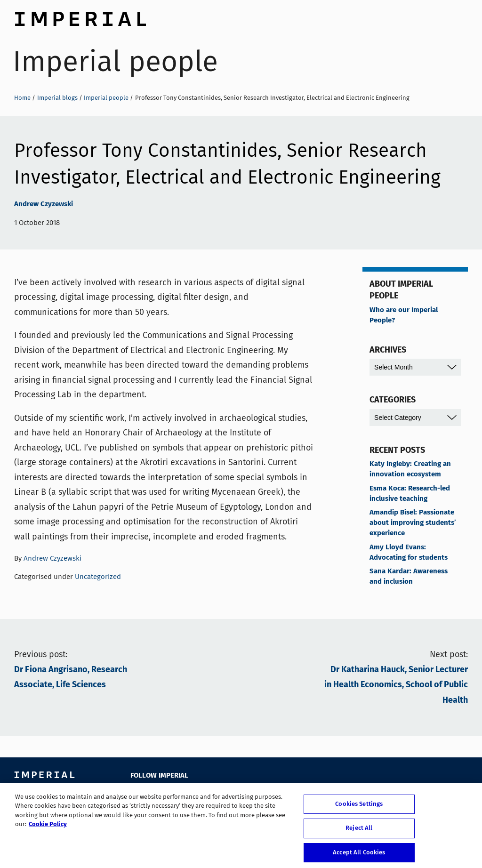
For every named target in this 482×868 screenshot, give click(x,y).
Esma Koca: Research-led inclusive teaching (410, 494)
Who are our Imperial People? (404, 315)
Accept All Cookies (359, 856)
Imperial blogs (57, 98)
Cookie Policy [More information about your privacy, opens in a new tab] (48, 828)
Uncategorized (98, 577)
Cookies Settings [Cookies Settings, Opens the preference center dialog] (359, 808)
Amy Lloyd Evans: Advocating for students (409, 553)
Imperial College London (80, 16)
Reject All (359, 832)
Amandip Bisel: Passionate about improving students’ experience (413, 523)
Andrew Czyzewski (44, 204)
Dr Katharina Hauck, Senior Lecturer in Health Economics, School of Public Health (396, 685)
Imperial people (115, 61)
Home (22, 98)
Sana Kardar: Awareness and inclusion (409, 577)
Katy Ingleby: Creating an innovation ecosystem (410, 469)
